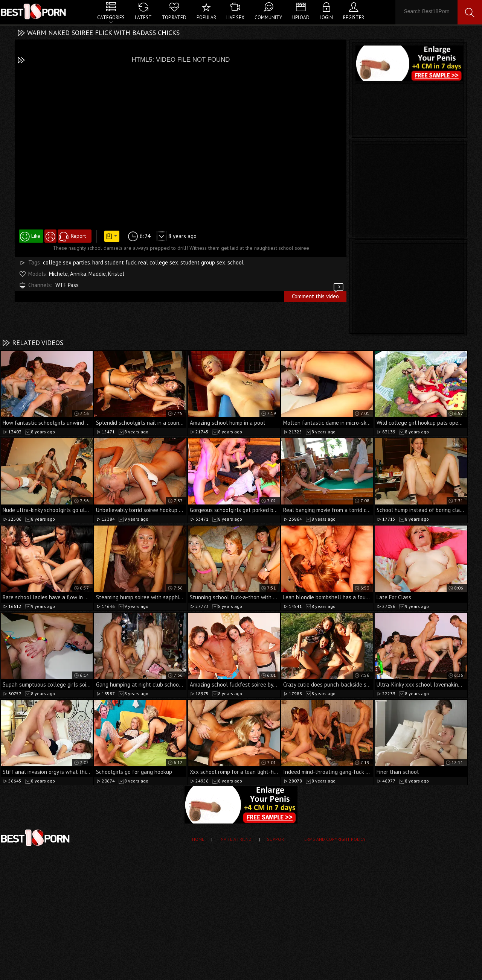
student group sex (203, 262)
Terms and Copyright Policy (334, 839)
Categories (111, 17)
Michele (58, 274)
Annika (78, 274)
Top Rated (174, 17)
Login (326, 17)
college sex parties (66, 262)
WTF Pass (67, 285)
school (236, 262)
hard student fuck (114, 262)
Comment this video (318, 295)
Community (268, 17)
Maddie (97, 274)
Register (354, 17)
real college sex (158, 262)
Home (198, 839)
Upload (301, 17)
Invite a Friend (236, 839)
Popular (206, 17)
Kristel (116, 274)
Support (277, 839)
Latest (143, 17)
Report (78, 236)
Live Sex (235, 17)
